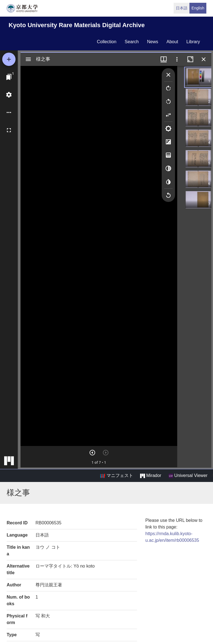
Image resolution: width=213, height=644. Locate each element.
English (198, 8)
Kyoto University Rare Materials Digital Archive (77, 25)
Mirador (151, 476)
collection (106, 42)
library (193, 42)
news (153, 42)
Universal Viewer (188, 476)
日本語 (182, 8)
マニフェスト (116, 476)
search (132, 42)
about (172, 42)
